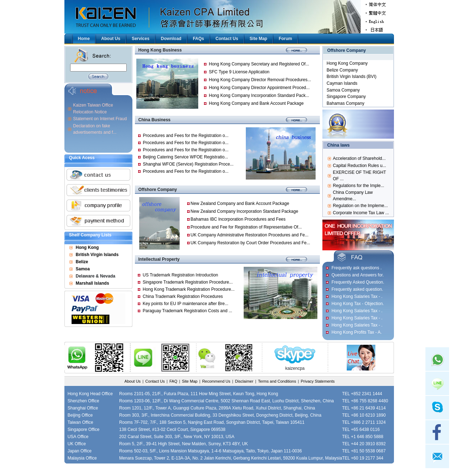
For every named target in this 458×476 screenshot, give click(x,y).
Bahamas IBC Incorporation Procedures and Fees (238, 219)
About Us (111, 39)
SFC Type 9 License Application (239, 72)
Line (437, 383)
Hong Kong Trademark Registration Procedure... (189, 289)
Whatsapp (437, 359)
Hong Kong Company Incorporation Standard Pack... (259, 95)
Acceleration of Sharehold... (359, 158)
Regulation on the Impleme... (360, 206)
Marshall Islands (92, 283)
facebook (437, 432)
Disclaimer (244, 381)
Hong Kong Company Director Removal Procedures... (260, 80)
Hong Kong (87, 247)
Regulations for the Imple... (358, 186)
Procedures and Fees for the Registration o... (186, 136)
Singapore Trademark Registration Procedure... (188, 282)
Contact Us (227, 39)
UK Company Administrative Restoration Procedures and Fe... (250, 235)
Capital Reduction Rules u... (359, 166)
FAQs (198, 39)
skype (437, 408)
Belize (82, 262)
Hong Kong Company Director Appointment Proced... (259, 88)
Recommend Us (216, 381)
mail (437, 456)
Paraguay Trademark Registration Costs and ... (187, 311)
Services (140, 39)
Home (84, 39)
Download (171, 39)
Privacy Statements (318, 381)
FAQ (173, 381)
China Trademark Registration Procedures (183, 296)
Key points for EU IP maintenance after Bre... (186, 304)
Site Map (259, 39)
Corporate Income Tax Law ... (361, 213)
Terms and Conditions (277, 381)
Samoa (83, 269)
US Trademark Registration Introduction (181, 275)
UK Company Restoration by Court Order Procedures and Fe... (250, 243)
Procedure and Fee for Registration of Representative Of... (246, 227)
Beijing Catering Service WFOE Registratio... (185, 157)
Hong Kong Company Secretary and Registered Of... (259, 64)
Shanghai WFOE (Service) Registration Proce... (188, 164)
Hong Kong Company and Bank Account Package (256, 103)
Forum (285, 39)
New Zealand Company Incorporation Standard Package (245, 211)
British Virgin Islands (97, 255)
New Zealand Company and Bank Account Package (240, 203)
